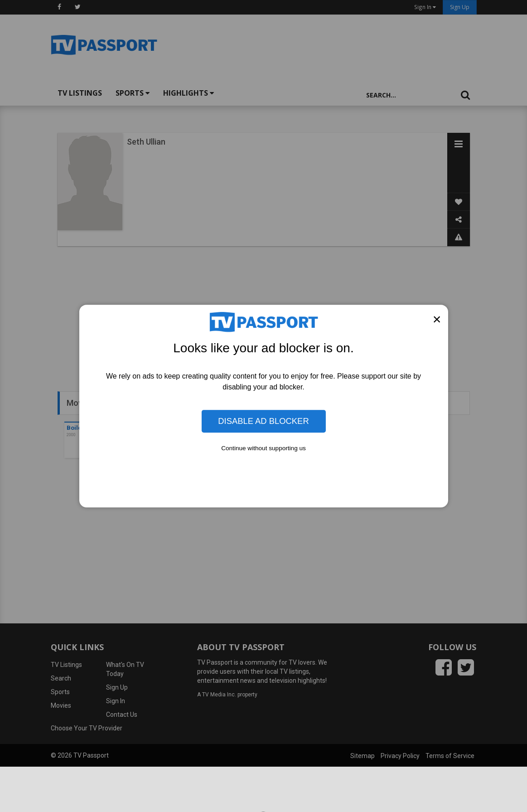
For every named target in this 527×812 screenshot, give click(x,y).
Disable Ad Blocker (263, 421)
